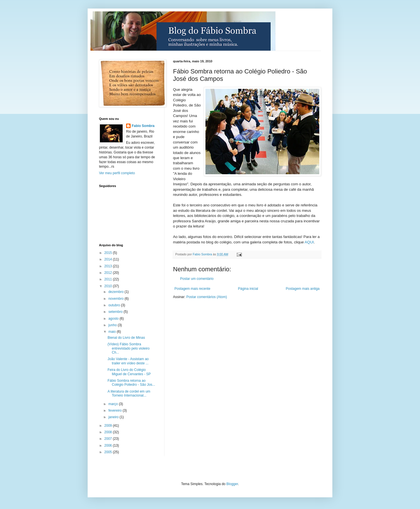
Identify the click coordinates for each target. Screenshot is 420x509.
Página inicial (248, 289)
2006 (109, 446)
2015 (109, 253)
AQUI (309, 242)
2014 (109, 259)
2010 (109, 286)
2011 (109, 279)
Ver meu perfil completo (117, 173)
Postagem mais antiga (303, 289)
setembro (116, 312)
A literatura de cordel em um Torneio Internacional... (129, 393)
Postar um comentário (197, 279)
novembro (117, 299)
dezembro (117, 292)
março (114, 404)
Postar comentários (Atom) (207, 297)
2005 (109, 452)
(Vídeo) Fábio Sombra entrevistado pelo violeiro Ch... (129, 348)
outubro (115, 305)
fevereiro (116, 411)
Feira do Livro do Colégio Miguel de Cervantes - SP (129, 372)
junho (113, 325)
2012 (109, 273)
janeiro (114, 417)
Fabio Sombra (143, 126)
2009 (109, 426)
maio (113, 332)
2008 (109, 432)
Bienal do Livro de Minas (126, 338)
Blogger (232, 484)
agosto (114, 319)
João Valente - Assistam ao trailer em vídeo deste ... (128, 361)
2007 (109, 439)
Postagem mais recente (192, 289)
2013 (109, 266)
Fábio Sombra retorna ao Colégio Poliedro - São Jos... (131, 383)
